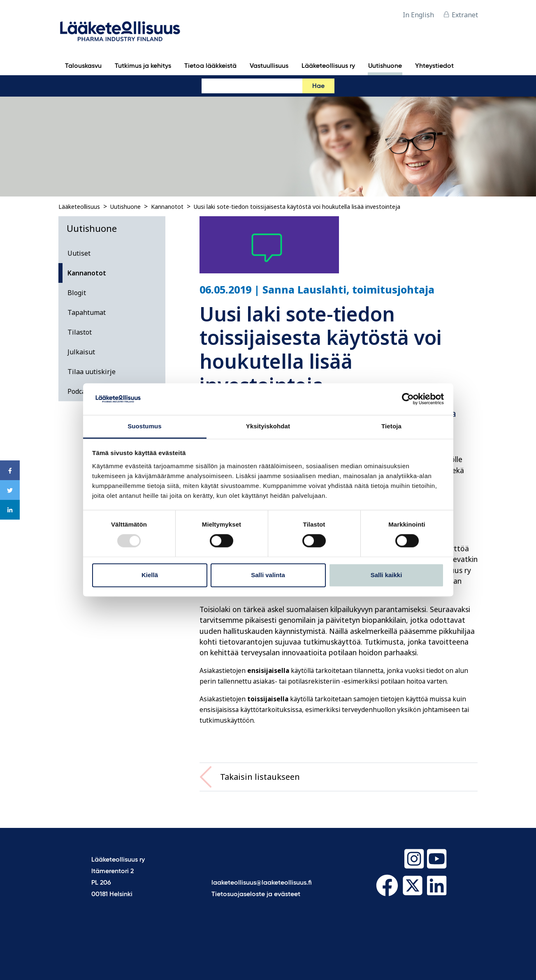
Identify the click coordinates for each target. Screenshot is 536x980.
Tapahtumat (87, 312)
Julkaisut (81, 352)
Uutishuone (125, 207)
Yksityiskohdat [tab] (268, 426)
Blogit (77, 293)
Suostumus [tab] (145, 426)
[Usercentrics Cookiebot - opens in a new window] (408, 399)
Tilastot (80, 332)
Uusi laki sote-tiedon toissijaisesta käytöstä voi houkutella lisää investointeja (297, 207)
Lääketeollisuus (79, 207)
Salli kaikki (386, 575)
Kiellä (150, 575)
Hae (318, 86)
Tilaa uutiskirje (92, 372)
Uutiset (79, 253)
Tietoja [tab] (391, 426)
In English (418, 15)
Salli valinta (268, 575)
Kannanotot (167, 207)
